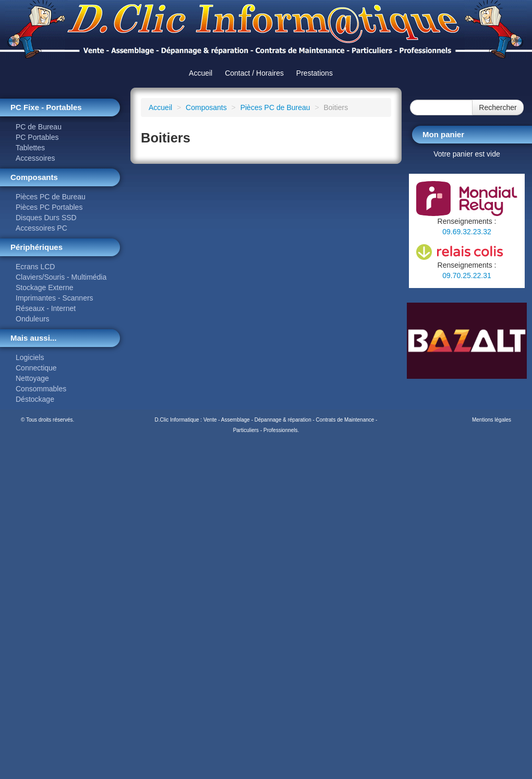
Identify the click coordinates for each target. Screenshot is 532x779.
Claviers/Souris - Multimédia (61, 277)
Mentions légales (492, 420)
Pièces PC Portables (49, 207)
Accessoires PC (41, 228)
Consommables (41, 389)
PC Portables (37, 137)
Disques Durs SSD (46, 218)
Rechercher (498, 107)
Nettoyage (32, 378)
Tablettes (30, 148)
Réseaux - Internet (46, 308)
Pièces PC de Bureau (51, 197)
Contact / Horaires (254, 73)
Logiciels (30, 357)
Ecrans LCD (35, 267)
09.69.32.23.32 (467, 232)
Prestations (315, 73)
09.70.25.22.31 (467, 275)
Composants (206, 107)
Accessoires (35, 158)
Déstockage (35, 399)
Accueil (201, 73)
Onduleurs (33, 319)
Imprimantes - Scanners (55, 298)
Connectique (36, 368)
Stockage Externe (45, 287)
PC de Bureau (39, 127)
